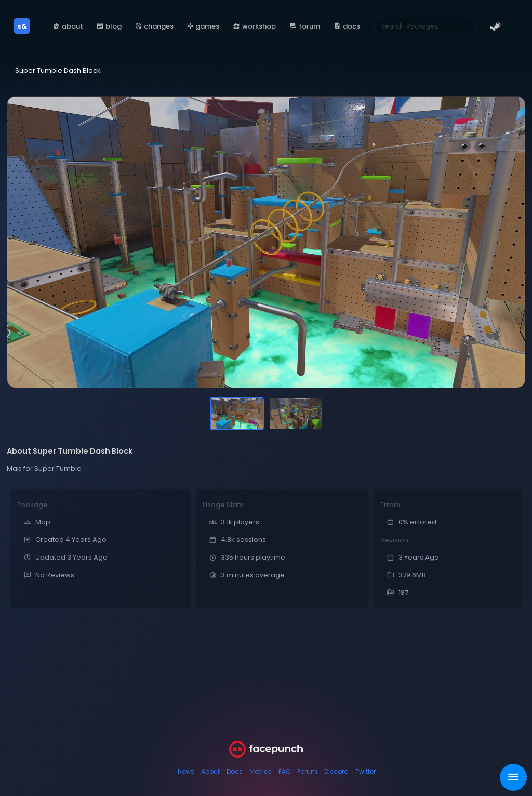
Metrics (261, 771)
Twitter (365, 771)
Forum (307, 771)
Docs (235, 771)
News (186, 771)
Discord (336, 771)
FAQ (284, 771)
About (210, 771)
